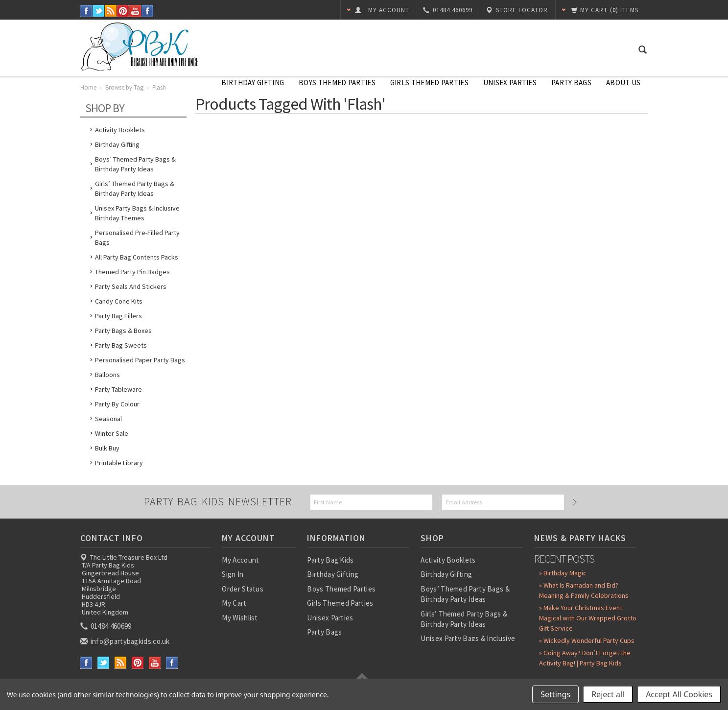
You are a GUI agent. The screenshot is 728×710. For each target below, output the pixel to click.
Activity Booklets (120, 130)
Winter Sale (112, 433)
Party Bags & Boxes (123, 331)
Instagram (148, 11)
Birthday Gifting (253, 83)
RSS (111, 11)
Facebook (86, 11)
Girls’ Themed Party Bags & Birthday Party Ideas (135, 189)
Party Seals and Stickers (131, 286)
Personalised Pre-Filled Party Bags (137, 237)
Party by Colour (117, 404)
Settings (555, 694)
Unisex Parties (510, 83)
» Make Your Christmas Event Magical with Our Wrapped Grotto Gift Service (588, 618)
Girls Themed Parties (429, 83)
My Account (240, 560)
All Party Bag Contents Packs (137, 257)
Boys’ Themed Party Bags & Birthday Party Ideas (135, 164)
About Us (623, 83)
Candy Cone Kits (119, 301)
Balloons (107, 375)
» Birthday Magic (563, 573)
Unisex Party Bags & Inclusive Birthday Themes (137, 213)
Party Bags (571, 83)
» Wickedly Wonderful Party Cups (587, 640)
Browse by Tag (124, 87)
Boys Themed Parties (337, 83)
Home (88, 87)
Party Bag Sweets (121, 345)
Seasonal (108, 419)
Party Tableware (118, 389)
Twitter (99, 11)
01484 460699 (107, 626)
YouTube (135, 11)
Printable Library (119, 463)
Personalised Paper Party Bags (140, 360)
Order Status (243, 589)
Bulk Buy (107, 448)
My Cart (234, 603)
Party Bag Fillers (118, 316)
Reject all (608, 694)
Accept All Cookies (679, 694)
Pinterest (123, 11)
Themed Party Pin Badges (132, 272)
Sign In (233, 574)
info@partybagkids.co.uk (126, 641)
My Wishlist (240, 618)
